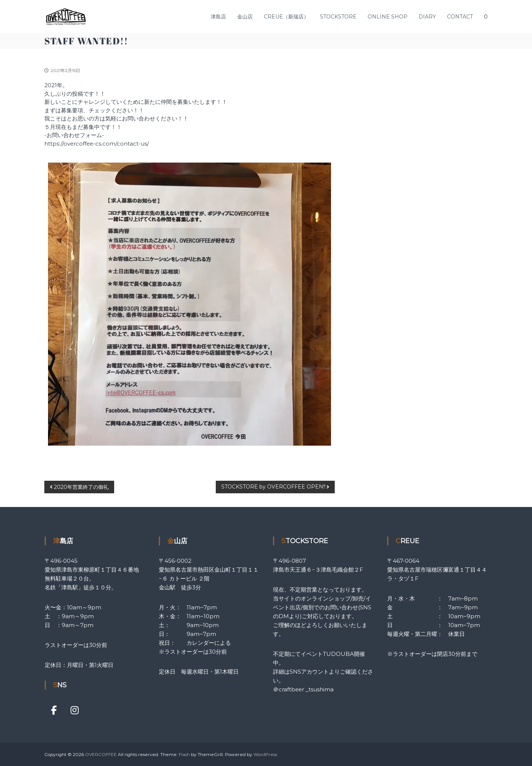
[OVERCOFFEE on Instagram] (75, 711)
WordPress (265, 754)
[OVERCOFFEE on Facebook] (54, 711)
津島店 (218, 17)
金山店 (245, 17)
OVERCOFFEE (101, 754)
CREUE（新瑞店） (286, 17)
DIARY (427, 17)
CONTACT (460, 17)
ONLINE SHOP (388, 17)
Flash (184, 754)
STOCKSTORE (338, 17)
